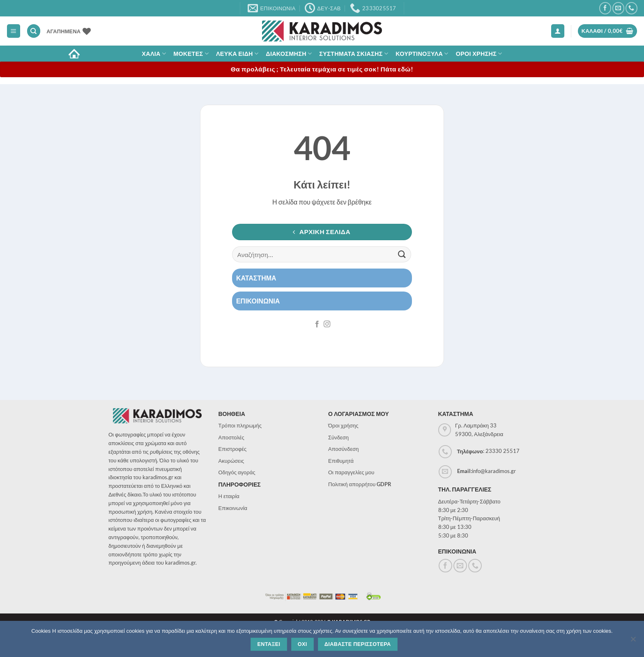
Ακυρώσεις (231, 461)
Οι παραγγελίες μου (351, 472)
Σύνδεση (338, 437)
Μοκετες (191, 54)
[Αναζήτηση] (34, 31)
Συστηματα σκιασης (354, 54)
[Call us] (631, 8)
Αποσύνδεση (344, 449)
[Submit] (402, 254)
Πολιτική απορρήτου (360, 484)
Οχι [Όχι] (302, 644)
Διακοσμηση (289, 54)
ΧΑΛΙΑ (154, 54)
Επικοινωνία (233, 508)
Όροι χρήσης (343, 425)
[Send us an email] (618, 8)
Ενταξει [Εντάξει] (269, 644)
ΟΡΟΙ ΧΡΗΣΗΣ (479, 54)
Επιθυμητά (341, 461)
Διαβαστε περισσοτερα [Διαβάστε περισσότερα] (358, 644)
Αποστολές (231, 437)
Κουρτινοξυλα (422, 54)
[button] (14, 31)
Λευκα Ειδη (237, 54)
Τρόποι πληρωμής (240, 425)
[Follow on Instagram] (327, 324)
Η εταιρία (229, 496)
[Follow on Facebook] (605, 8)
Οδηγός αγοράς (237, 472)
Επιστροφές (233, 449)
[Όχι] (633, 641)
